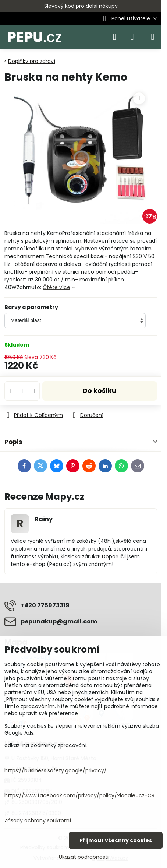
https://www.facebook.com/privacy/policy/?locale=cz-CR (79, 795)
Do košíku (100, 391)
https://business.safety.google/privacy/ (56, 770)
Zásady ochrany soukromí (38, 820)
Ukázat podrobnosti (84, 857)
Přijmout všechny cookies (116, 840)
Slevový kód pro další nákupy (81, 6)
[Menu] (153, 37)
